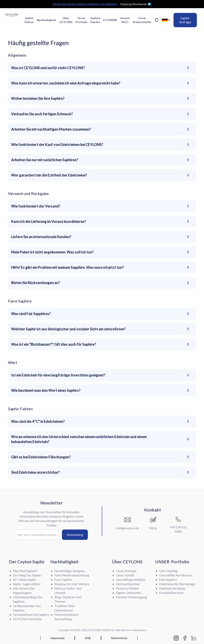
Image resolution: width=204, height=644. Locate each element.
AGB (88, 638)
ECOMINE (110, 20)
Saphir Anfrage (185, 20)
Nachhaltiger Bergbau (70, 571)
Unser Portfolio (81, 20)
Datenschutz (119, 638)
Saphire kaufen (96, 20)
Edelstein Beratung (172, 588)
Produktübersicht (171, 593)
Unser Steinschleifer (142, 20)
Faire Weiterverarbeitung (72, 575)
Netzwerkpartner (128, 584)
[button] (166, 20)
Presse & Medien (127, 588)
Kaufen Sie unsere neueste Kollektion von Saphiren (85, 4)
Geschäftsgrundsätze (131, 580)
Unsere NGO (125, 20)
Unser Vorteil (125, 575)
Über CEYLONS (66, 20)
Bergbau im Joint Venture (72, 584)
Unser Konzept (126, 571)
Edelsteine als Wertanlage (177, 584)
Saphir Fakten (29, 20)
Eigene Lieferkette (128, 593)
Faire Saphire (168, 580)
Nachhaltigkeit (47, 20)
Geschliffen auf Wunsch (176, 575)
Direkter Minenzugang (131, 597)
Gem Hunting (168, 571)
